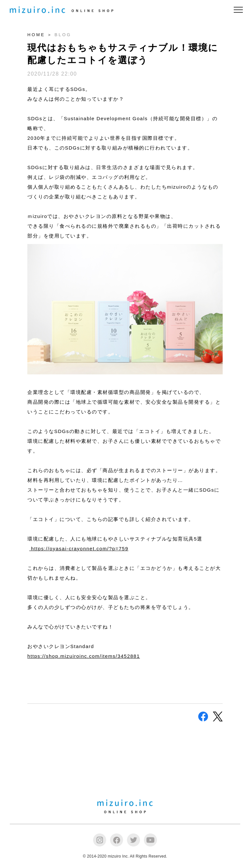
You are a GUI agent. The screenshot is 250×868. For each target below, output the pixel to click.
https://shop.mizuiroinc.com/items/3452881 (84, 656)
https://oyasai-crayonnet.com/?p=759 (79, 549)
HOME (36, 35)
